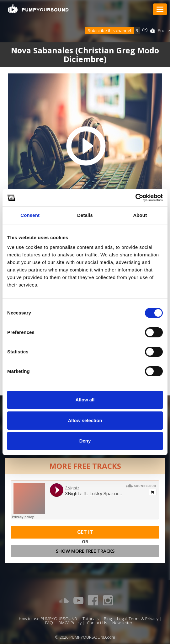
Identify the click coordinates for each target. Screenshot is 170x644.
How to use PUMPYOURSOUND (48, 619)
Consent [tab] (30, 215)
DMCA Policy (70, 623)
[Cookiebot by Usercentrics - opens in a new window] (135, 198)
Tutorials (90, 619)
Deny (85, 441)
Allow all (85, 400)
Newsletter (122, 623)
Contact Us (97, 623)
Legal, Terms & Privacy (138, 619)
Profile (164, 30)
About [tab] (140, 215)
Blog (108, 619)
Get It (85, 532)
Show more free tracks (85, 551)
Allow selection (85, 420)
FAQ (49, 623)
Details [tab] (85, 215)
